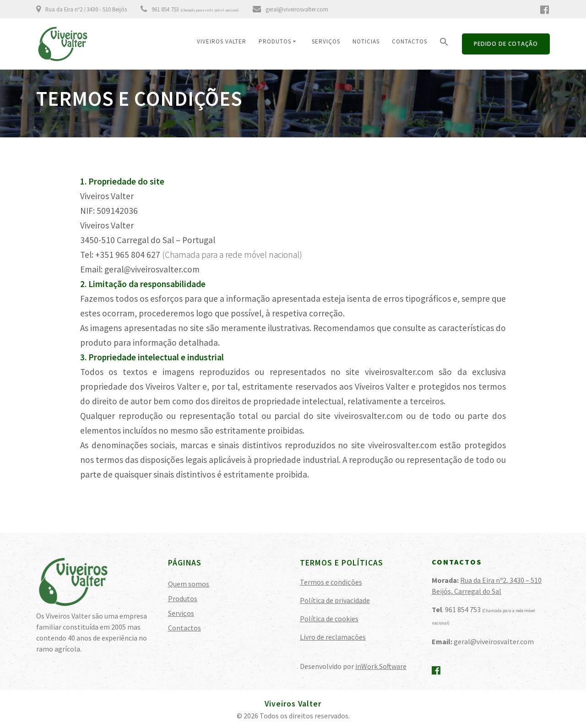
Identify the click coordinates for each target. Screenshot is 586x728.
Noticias (366, 41)
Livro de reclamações (333, 637)
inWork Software (381, 666)
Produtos (275, 41)
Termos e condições (331, 582)
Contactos (410, 41)
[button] (444, 44)
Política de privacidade (335, 600)
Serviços (326, 41)
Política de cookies (329, 619)
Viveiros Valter (222, 41)
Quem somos (189, 584)
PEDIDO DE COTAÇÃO (506, 44)
